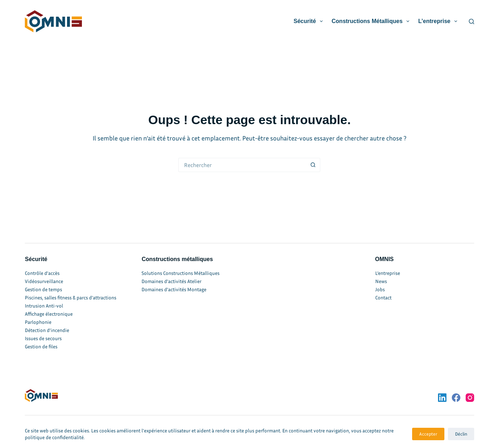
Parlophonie (38, 322)
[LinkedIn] (442, 398)
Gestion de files (41, 346)
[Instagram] (470, 398)
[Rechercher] (472, 21)
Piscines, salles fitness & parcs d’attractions (71, 297)
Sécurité (310, 21)
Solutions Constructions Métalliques (181, 273)
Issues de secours (43, 338)
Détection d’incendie (47, 330)
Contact (383, 297)
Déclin (461, 434)
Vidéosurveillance (44, 281)
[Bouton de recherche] (313, 165)
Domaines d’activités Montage (174, 289)
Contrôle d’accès (42, 273)
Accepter (428, 434)
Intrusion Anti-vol (44, 306)
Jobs (380, 289)
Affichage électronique (49, 314)
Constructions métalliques (372, 21)
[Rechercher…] (242, 165)
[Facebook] (456, 398)
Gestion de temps (43, 289)
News (381, 281)
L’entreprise (439, 21)
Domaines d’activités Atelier (171, 281)
